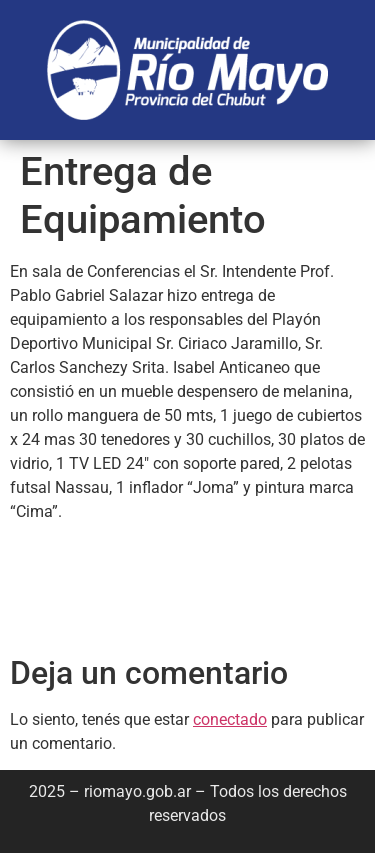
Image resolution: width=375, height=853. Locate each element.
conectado (230, 719)
